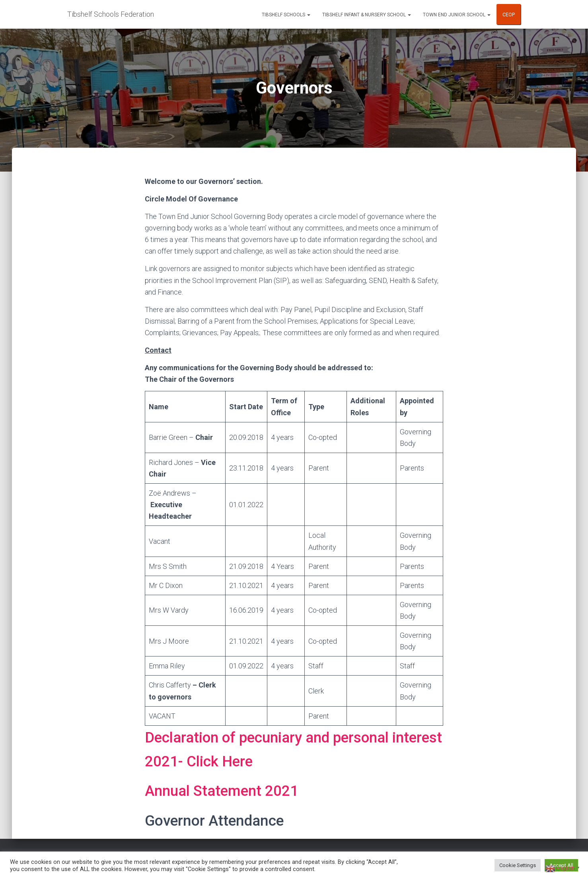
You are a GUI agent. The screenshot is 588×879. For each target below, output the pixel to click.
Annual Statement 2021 (223, 791)
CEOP (509, 15)
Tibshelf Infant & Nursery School (367, 15)
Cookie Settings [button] (518, 865)
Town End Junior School (457, 15)
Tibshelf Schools (286, 15)
